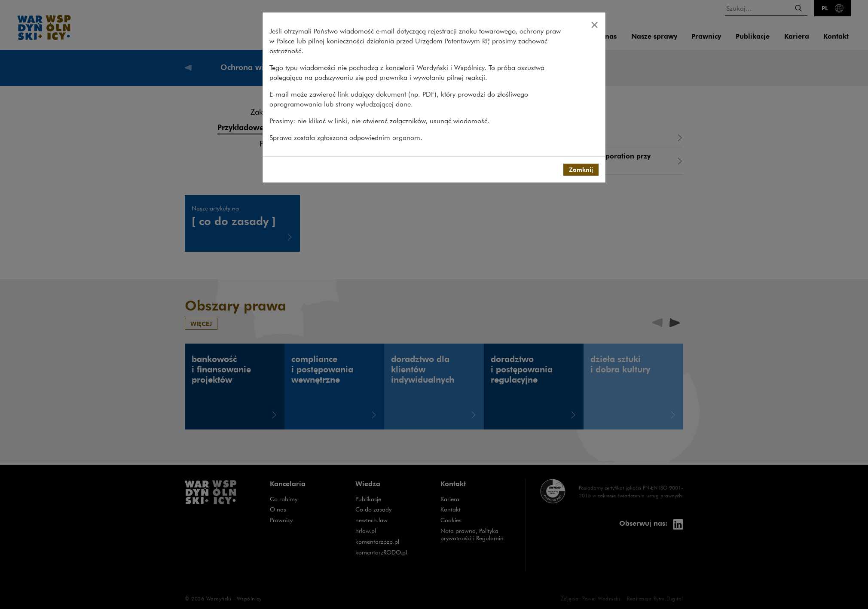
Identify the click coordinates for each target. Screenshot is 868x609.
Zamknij (581, 169)
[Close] (594, 24)
